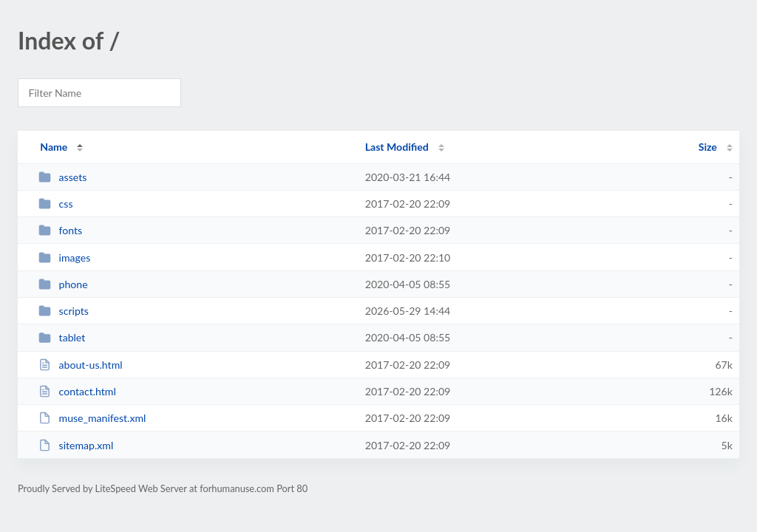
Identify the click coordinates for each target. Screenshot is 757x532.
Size (708, 147)
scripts (64, 311)
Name (54, 147)
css (55, 204)
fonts (60, 230)
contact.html (77, 391)
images (64, 258)
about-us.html (80, 365)
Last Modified (397, 147)
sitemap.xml (76, 445)
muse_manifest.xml (92, 418)
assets (62, 177)
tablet (62, 337)
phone (63, 284)
